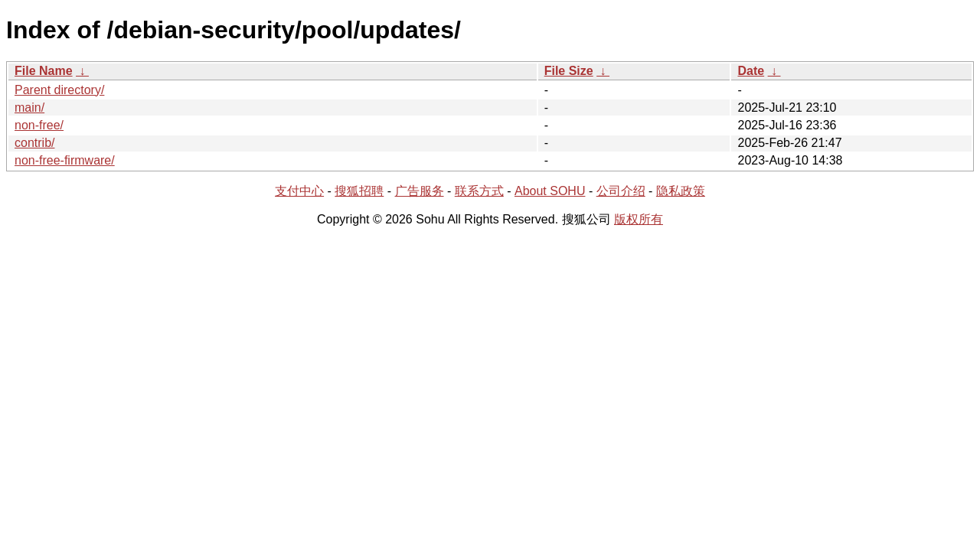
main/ (29, 108)
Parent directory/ (59, 90)
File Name (44, 71)
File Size (569, 71)
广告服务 (420, 191)
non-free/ (39, 125)
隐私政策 (681, 191)
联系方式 (479, 191)
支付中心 (299, 191)
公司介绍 (621, 191)
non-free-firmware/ (65, 160)
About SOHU (550, 191)
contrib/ (34, 143)
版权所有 (639, 219)
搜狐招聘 (359, 191)
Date (751, 71)
